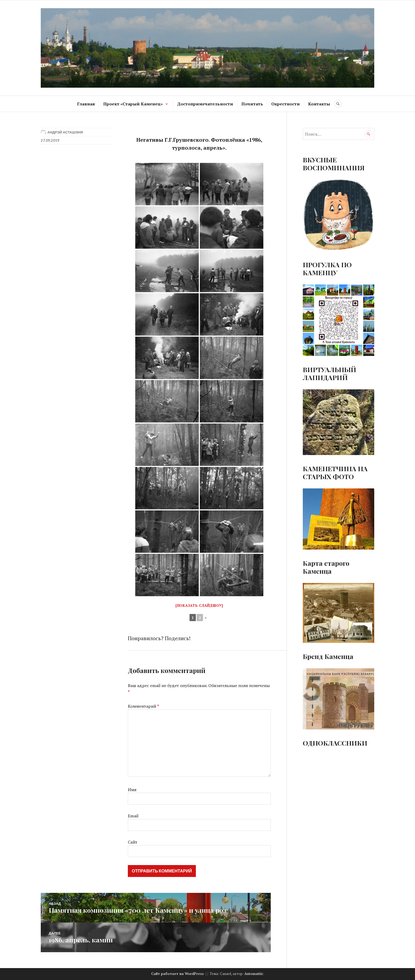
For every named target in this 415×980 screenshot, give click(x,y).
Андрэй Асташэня (65, 132)
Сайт (133, 842)
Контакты (319, 104)
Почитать (252, 104)
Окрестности (286, 104)
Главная (86, 104)
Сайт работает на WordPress (177, 974)
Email (133, 816)
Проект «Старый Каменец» (133, 104)
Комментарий (143, 706)
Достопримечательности (205, 104)
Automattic (254, 974)
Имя (132, 790)
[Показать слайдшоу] (199, 605)
